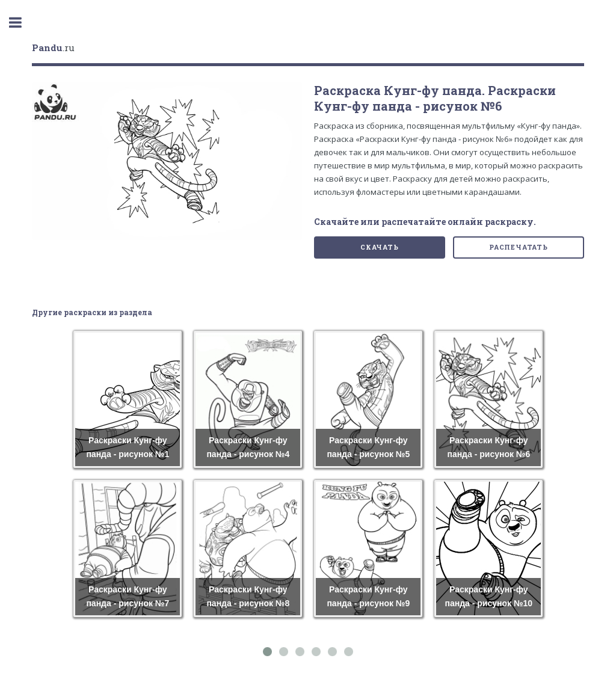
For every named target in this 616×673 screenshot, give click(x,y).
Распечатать (519, 247)
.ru (53, 48)
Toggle (22, 23)
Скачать (380, 247)
